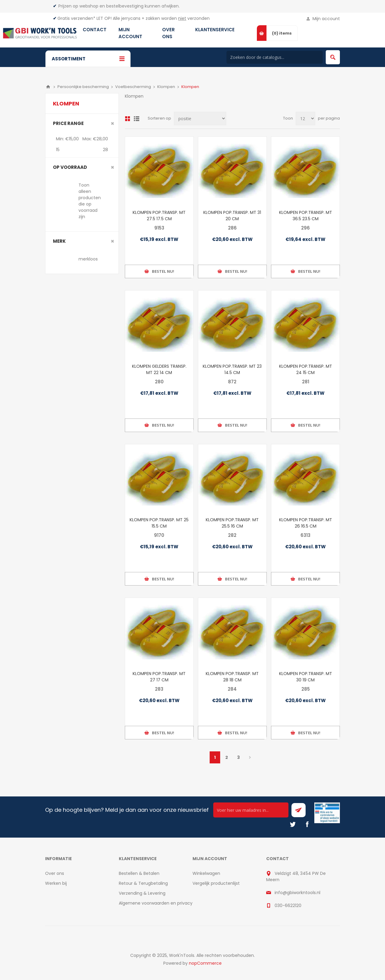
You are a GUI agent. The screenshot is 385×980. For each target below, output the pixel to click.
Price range (68, 123)
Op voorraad (70, 167)
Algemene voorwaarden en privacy (156, 903)
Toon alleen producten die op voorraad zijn (90, 201)
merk (59, 241)
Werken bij (56, 883)
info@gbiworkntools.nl (297, 893)
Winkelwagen (206, 873)
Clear (112, 123)
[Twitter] (293, 824)
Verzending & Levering (142, 893)
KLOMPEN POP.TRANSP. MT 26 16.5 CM (306, 523)
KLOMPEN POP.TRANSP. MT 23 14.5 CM (232, 369)
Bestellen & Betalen (139, 873)
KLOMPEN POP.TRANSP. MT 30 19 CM (306, 677)
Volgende (250, 757)
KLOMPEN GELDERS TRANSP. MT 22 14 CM (159, 369)
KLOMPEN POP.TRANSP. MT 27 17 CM (159, 677)
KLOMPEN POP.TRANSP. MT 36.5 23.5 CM (306, 216)
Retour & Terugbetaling (143, 883)
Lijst (137, 119)
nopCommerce (205, 963)
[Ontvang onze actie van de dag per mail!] (251, 810)
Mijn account (326, 19)
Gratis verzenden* (76, 18)
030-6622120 (288, 905)
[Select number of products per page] (305, 119)
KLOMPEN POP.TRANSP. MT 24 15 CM (306, 369)
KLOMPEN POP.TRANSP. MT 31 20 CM (232, 216)
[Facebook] (307, 824)
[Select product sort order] (200, 119)
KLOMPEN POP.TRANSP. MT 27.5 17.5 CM (159, 216)
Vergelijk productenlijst (216, 883)
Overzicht (128, 119)
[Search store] (275, 57)
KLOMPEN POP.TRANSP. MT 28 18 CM (232, 677)
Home (48, 87)
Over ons (55, 873)
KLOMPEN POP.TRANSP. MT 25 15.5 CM (159, 523)
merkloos (88, 259)
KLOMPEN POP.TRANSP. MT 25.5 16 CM (232, 523)
